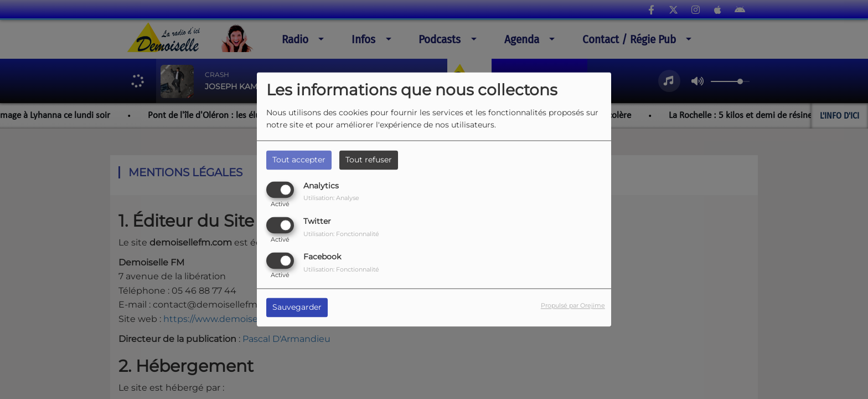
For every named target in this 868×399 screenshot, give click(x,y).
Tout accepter (299, 160)
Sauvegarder (297, 308)
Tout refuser (369, 160)
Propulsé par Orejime (573, 306)
